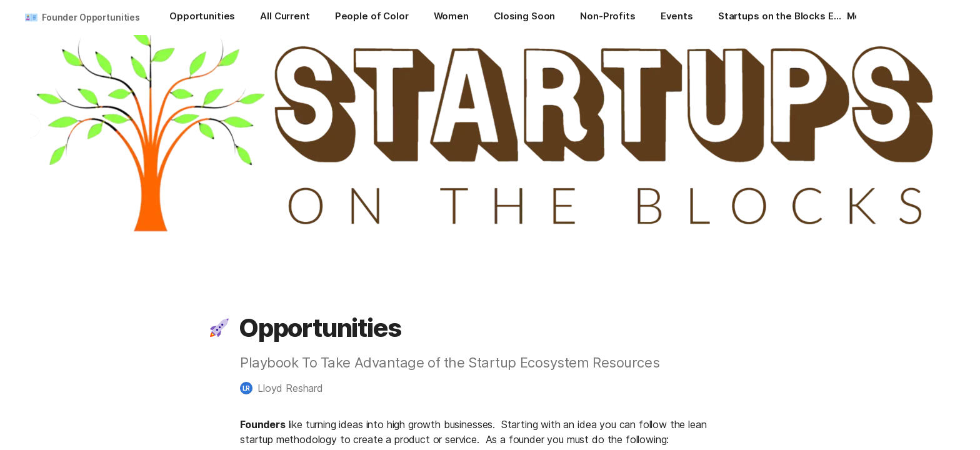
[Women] (451, 17)
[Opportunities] (202, 17)
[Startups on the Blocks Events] (781, 17)
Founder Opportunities (91, 17)
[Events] (677, 17)
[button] (219, 328)
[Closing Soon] (524, 17)
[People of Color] (372, 17)
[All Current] (285, 17)
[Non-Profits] (607, 17)
